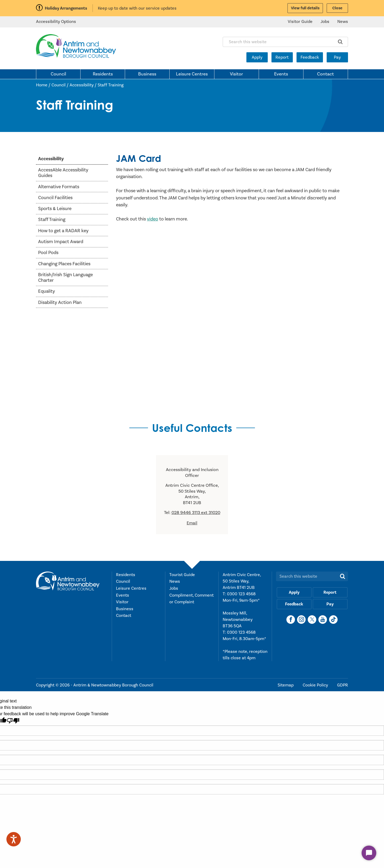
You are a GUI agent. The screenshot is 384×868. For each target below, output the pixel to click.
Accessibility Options (56, 22)
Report (282, 57)
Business (147, 74)
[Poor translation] (13, 721)
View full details (305, 8)
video (153, 219)
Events (281, 74)
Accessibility (82, 85)
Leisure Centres (192, 74)
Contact (325, 74)
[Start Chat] (369, 853)
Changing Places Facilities (64, 264)
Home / (44, 85)
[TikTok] (333, 620)
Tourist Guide (182, 575)
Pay (337, 57)
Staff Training (111, 85)
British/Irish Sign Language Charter (65, 278)
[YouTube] (323, 620)
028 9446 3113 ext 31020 (196, 513)
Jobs (325, 22)
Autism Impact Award (61, 242)
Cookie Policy (316, 685)
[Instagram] (301, 620)
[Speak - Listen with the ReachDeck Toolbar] (14, 839)
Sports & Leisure (55, 209)
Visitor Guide (300, 22)
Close (337, 8)
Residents (103, 74)
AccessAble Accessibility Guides (63, 173)
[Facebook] (291, 620)
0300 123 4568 (241, 594)
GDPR (343, 685)
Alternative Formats (59, 187)
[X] (312, 620)
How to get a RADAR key (63, 231)
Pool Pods (48, 253)
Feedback (310, 57)
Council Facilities (55, 198)
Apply (257, 57)
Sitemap (286, 685)
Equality (47, 291)
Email (192, 523)
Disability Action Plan (60, 302)
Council (58, 74)
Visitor (236, 74)
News (343, 22)
